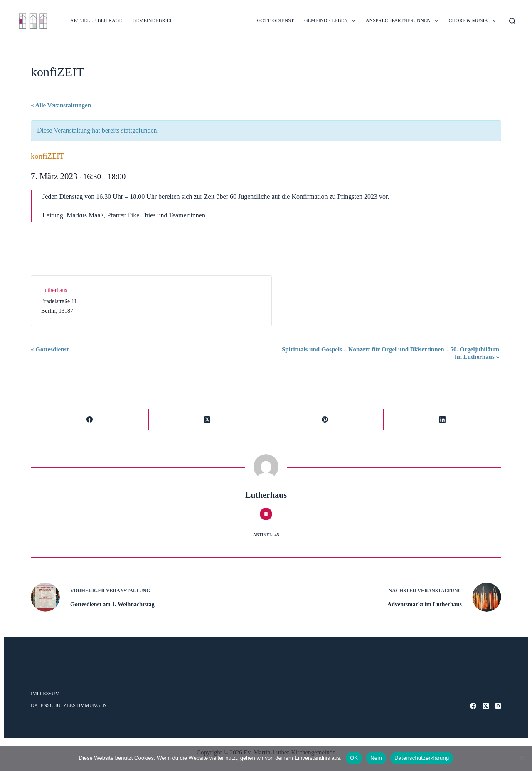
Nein (376, 758)
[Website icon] (266, 514)
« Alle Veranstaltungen (61, 105)
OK (354, 758)
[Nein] (522, 758)
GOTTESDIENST (275, 20)
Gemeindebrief (153, 20)
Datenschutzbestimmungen (69, 705)
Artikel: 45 (266, 534)
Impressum (45, 694)
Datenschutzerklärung (422, 758)
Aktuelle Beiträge (96, 20)
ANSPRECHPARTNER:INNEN (404, 21)
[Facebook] (90, 420)
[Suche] (512, 21)
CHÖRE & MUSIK (474, 21)
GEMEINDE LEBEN (331, 21)
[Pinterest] (325, 420)
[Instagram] (498, 706)
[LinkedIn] (442, 420)
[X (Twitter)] (208, 420)
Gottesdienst (50, 349)
